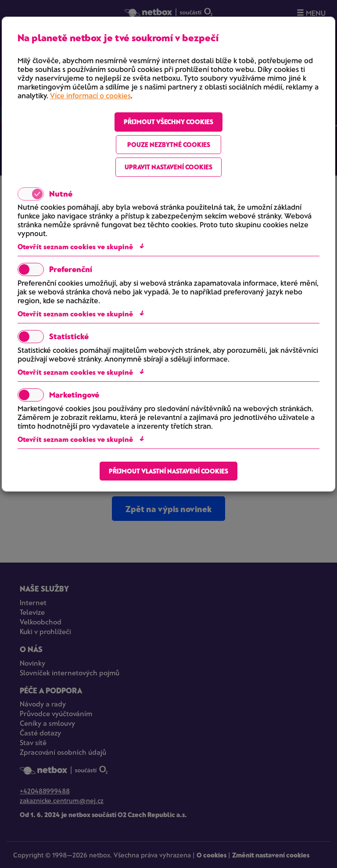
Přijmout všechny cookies (168, 122)
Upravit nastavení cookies (168, 167)
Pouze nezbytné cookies (169, 144)
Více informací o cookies (90, 95)
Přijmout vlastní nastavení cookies (168, 471)
